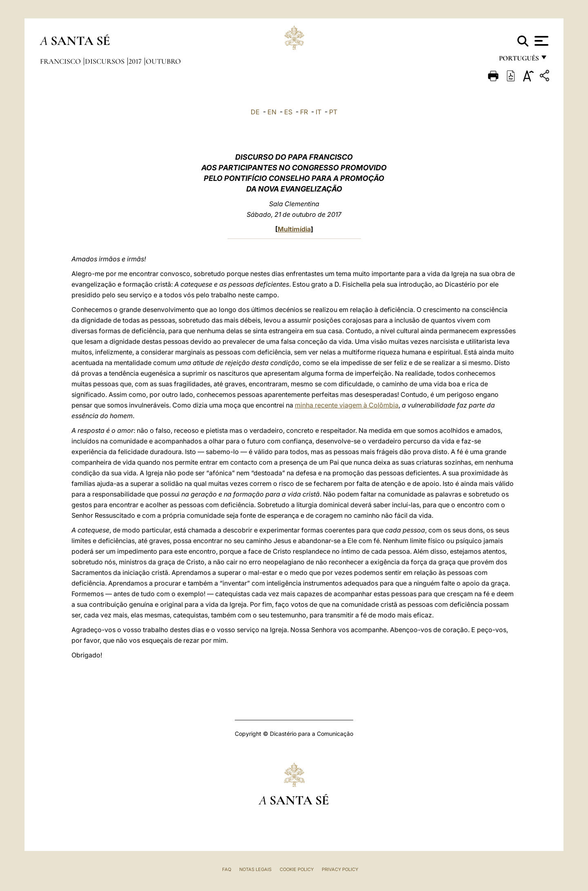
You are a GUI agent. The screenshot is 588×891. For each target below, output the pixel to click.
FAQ (227, 869)
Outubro (163, 61)
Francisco (61, 61)
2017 (136, 61)
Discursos (106, 61)
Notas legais (255, 869)
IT (318, 112)
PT (333, 112)
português (519, 60)
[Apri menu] (540, 41)
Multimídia (294, 229)
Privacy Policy (340, 869)
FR (304, 112)
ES (288, 112)
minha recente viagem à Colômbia (347, 405)
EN (272, 112)
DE (255, 112)
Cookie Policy (297, 869)
